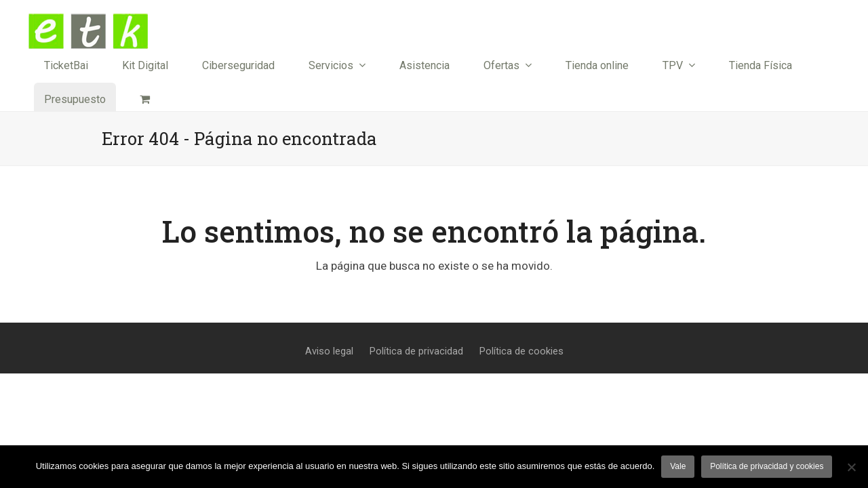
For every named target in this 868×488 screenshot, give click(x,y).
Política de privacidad (416, 351)
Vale (678, 466)
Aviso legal (329, 351)
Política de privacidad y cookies (767, 466)
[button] (145, 100)
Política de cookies (521, 351)
